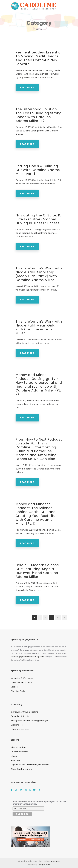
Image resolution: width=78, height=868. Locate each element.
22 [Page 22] (58, 618)
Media (14, 756)
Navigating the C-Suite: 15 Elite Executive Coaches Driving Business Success (38, 219)
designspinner (44, 864)
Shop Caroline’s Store (21, 769)
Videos (14, 687)
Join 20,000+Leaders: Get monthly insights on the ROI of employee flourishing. (39, 803)
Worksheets (17, 725)
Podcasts (16, 760)
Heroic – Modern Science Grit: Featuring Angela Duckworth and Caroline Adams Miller (37, 571)
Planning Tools (18, 691)
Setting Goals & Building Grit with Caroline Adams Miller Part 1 (38, 170)
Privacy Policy (54, 861)
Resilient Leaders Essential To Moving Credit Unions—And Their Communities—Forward (39, 58)
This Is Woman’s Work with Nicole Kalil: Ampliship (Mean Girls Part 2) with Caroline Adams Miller (39, 274)
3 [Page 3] (46, 618)
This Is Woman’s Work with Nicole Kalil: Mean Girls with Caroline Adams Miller (39, 327)
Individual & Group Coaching (25, 712)
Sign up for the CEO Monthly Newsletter (30, 765)
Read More (27, 87)
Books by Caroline (20, 752)
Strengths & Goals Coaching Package (29, 721)
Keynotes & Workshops (22, 678)
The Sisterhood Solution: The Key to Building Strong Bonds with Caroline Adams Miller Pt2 (39, 115)
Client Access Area (20, 729)
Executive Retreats (20, 716)
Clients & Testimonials (22, 682)
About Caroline (18, 747)
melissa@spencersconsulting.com (28, 657)
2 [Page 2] (40, 618)
